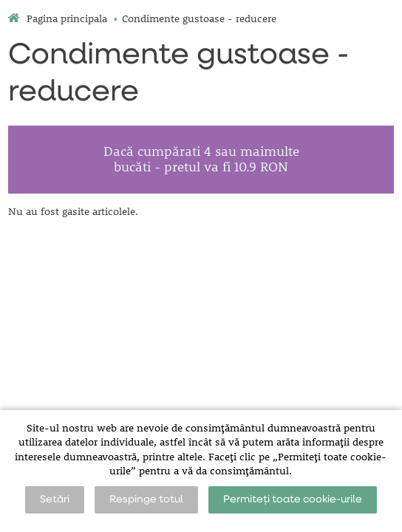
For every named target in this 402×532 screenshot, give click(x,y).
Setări (55, 499)
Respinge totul (146, 499)
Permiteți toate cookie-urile (293, 499)
